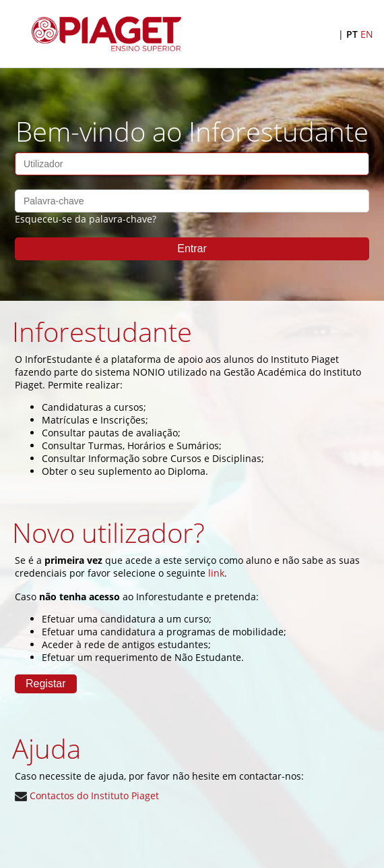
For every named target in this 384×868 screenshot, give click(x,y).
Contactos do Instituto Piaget (87, 795)
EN (367, 34)
